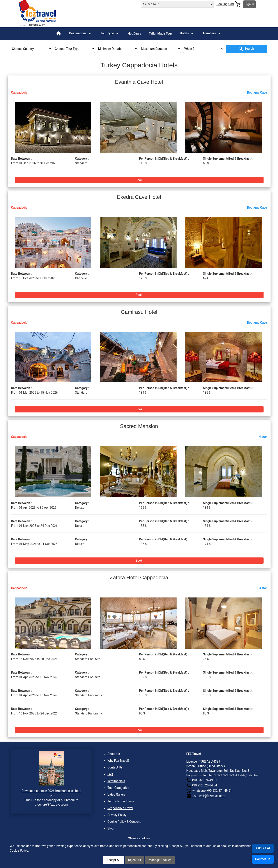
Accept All (113, 860)
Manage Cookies (160, 860)
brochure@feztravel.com (51, 805)
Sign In (249, 4)
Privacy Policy (117, 815)
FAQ (110, 774)
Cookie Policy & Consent (124, 822)
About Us (114, 754)
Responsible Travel (120, 808)
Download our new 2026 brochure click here (51, 791)
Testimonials (116, 781)
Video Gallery (116, 795)
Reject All (135, 860)
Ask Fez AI (263, 848)
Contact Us (115, 767)
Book (139, 180)
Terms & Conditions (121, 801)
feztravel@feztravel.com (209, 796)
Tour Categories (118, 788)
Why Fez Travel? (118, 761)
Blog (110, 828)
